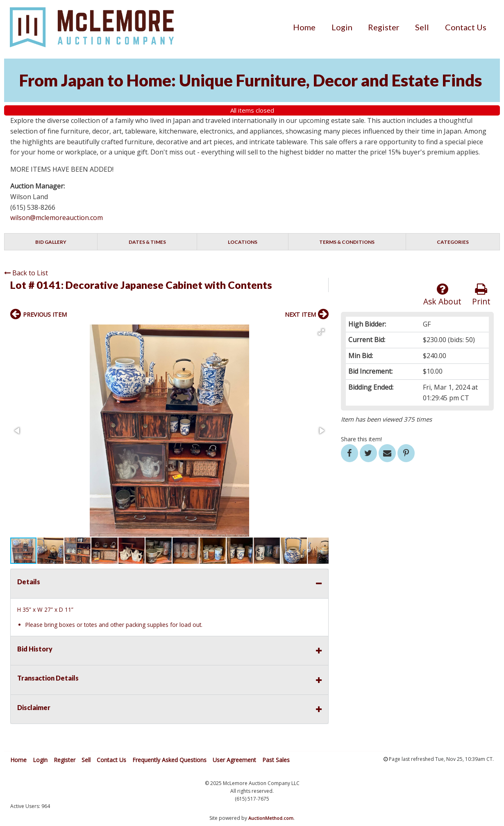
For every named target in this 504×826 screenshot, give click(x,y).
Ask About (442, 295)
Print (481, 295)
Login (342, 27)
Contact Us (466, 27)
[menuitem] (304, 27)
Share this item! (361, 439)
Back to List (26, 273)
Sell (422, 27)
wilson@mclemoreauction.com (57, 218)
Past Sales (276, 760)
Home (304, 27)
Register (384, 27)
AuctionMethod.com (271, 818)
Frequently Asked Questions (169, 760)
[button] (321, 332)
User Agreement (234, 760)
